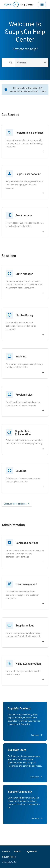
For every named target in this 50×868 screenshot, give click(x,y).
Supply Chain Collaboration (23, 433)
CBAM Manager (24, 274)
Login (44, 91)
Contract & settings (27, 543)
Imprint (18, 851)
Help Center (27, 5)
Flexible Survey (25, 315)
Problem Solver (25, 394)
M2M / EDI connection (28, 664)
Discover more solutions (15, 504)
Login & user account (28, 174)
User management (26, 584)
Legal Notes (31, 851)
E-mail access (24, 215)
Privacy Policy (9, 857)
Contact (6, 851)
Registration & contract (29, 133)
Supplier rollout (25, 625)
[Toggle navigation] (42, 5)
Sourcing (21, 471)
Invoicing (21, 356)
